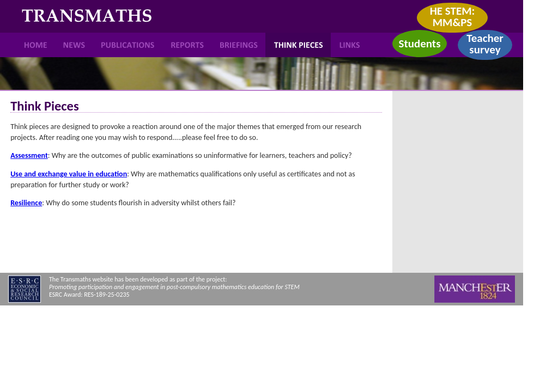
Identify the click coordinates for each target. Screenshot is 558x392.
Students (419, 44)
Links (350, 45)
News (74, 45)
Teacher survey (485, 44)
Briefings (239, 45)
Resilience (26, 203)
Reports (188, 45)
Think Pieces (298, 45)
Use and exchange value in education (69, 174)
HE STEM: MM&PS (453, 17)
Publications (128, 45)
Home (36, 45)
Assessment (29, 155)
